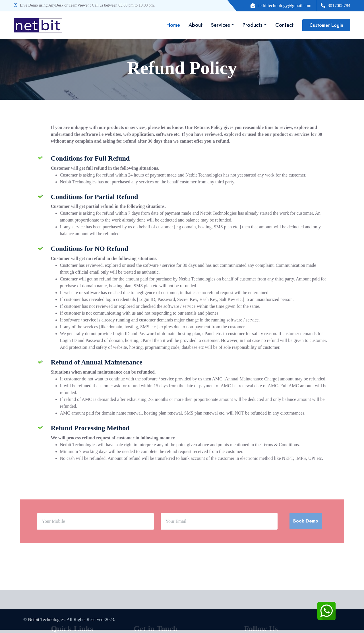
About (196, 25)
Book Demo (306, 541)
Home (173, 25)
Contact (284, 25)
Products (253, 25)
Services (221, 25)
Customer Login (326, 25)
